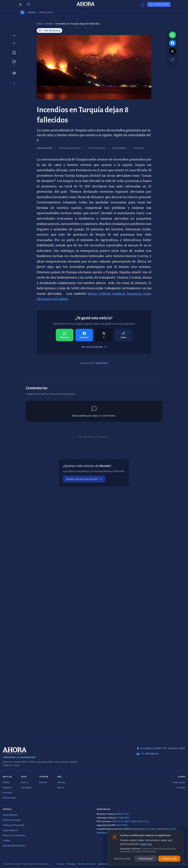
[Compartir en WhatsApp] (65, 335)
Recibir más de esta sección (84, 479)
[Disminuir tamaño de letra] (14, 43)
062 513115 (144, 821)
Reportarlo (102, 363)
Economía (7, 793)
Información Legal (12, 820)
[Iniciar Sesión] (159, 4)
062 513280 (122, 825)
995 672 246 (123, 814)
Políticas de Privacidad (13, 825)
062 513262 (131, 821)
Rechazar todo (122, 859)
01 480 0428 (123, 818)
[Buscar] (28, 4)
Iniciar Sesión (179, 782)
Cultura (24, 782)
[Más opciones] (14, 83)
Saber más (146, 844)
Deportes (7, 788)
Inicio (40, 24)
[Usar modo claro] (143, 4)
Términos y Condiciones (14, 835)
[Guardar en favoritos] (14, 53)
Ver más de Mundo (94, 347)
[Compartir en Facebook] (84, 335)
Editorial (43, 782)
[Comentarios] (14, 63)
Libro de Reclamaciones (14, 846)
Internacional (9, 798)
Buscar (61, 788)
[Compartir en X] (104, 335)
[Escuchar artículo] (14, 73)
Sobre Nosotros (10, 815)
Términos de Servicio (87, 864)
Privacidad (71, 864)
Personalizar (146, 859)
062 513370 (171, 829)
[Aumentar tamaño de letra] (14, 35)
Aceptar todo (169, 859)
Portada (61, 782)
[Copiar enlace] (172, 59)
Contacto (181, 788)
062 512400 (150, 829)
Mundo (32, 12)
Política (6, 782)
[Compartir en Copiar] (123, 335)
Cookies (6, 840)
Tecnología (26, 788)
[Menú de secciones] (20, 4)
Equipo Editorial (10, 830)
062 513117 (118, 821)
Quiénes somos (105, 864)
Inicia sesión (79, 416)
